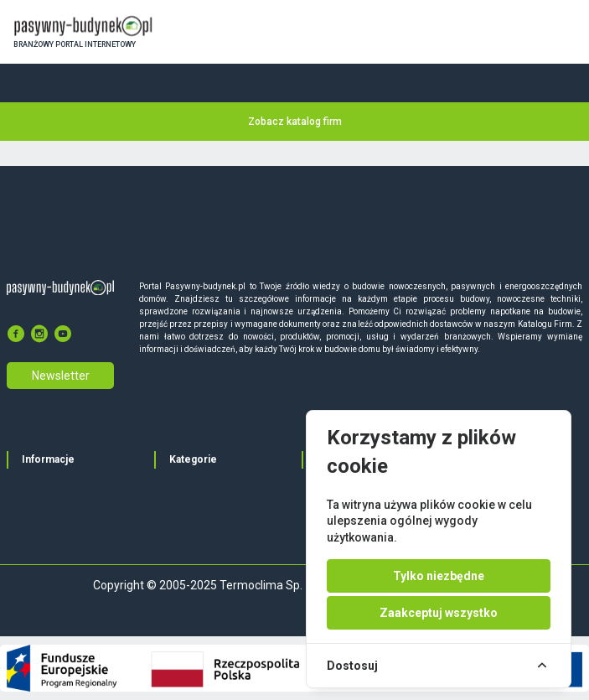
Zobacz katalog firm (295, 122)
